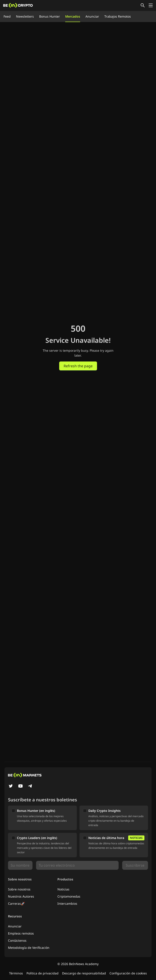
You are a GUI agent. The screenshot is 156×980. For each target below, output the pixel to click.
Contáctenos (17, 940)
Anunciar (92, 16)
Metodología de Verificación (29, 948)
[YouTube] (20, 786)
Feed (7, 16)
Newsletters (25, 16)
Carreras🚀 (16, 903)
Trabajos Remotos (118, 16)
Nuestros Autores (21, 896)
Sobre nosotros (19, 889)
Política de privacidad (43, 973)
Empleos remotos (21, 933)
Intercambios (67, 903)
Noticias (63, 889)
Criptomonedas (69, 896)
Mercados (73, 16)
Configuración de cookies (128, 973)
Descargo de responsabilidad (84, 973)
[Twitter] (11, 786)
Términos (16, 973)
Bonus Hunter (50, 16)
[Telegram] (30, 786)
